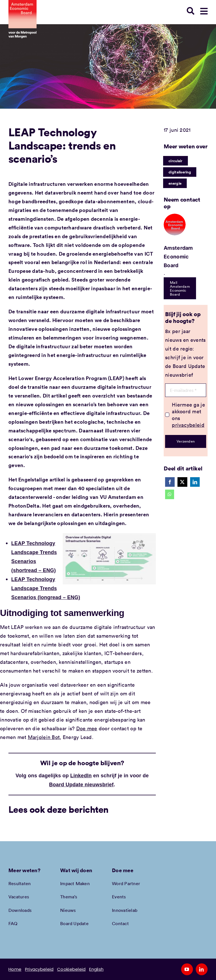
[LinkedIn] (195, 482)
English (96, 969)
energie (175, 183)
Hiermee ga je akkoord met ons (188, 415)
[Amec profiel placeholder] (175, 216)
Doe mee (87, 728)
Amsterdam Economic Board (178, 257)
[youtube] (187, 969)
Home (15, 969)
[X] (182, 482)
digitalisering (180, 172)
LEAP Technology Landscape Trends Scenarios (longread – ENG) (46, 588)
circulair (175, 161)
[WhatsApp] (170, 494)
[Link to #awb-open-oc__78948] (204, 11)
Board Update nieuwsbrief (82, 785)
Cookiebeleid (71, 969)
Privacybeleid (39, 969)
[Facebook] (170, 482)
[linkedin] (202, 969)
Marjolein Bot (44, 737)
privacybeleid (188, 425)
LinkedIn (81, 776)
